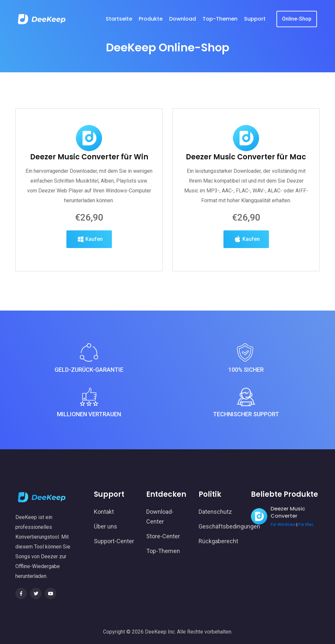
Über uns (106, 526)
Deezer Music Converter (288, 512)
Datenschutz (215, 512)
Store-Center (163, 536)
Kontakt (104, 512)
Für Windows (283, 524)
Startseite (119, 19)
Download (183, 19)
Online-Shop (297, 19)
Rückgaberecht (218, 541)
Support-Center (114, 541)
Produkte (151, 19)
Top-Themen (220, 19)
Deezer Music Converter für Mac (246, 175)
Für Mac (306, 524)
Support (255, 19)
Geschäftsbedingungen (220, 526)
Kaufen (89, 257)
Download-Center (160, 517)
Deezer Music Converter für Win (89, 175)
